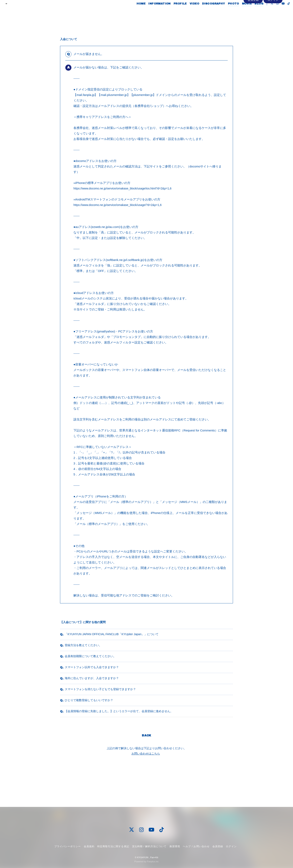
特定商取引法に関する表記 (113, 846)
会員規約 (89, 846)
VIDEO (187, 12)
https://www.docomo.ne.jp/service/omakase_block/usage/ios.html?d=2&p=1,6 (126, 188)
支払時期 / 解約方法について (149, 846)
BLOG (251, 12)
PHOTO (226, 12)
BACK (146, 766)
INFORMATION (152, 12)
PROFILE (172, 12)
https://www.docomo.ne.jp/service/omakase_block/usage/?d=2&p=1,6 (120, 205)
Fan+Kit (154, 857)
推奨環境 (175, 846)
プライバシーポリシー (68, 846)
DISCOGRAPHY (206, 12)
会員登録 (253, 19)
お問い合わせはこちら (146, 784)
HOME (133, 12)
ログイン (273, 19)
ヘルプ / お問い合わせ (196, 846)
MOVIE (239, 12)
